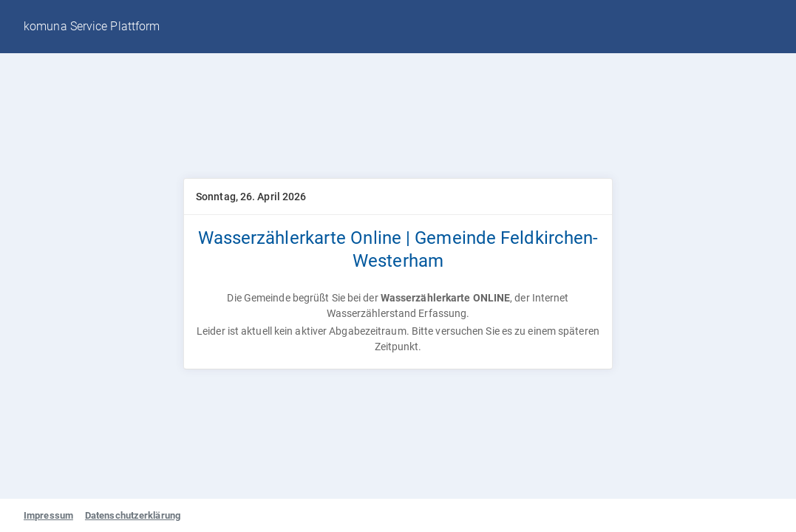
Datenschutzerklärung (133, 515)
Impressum (48, 515)
